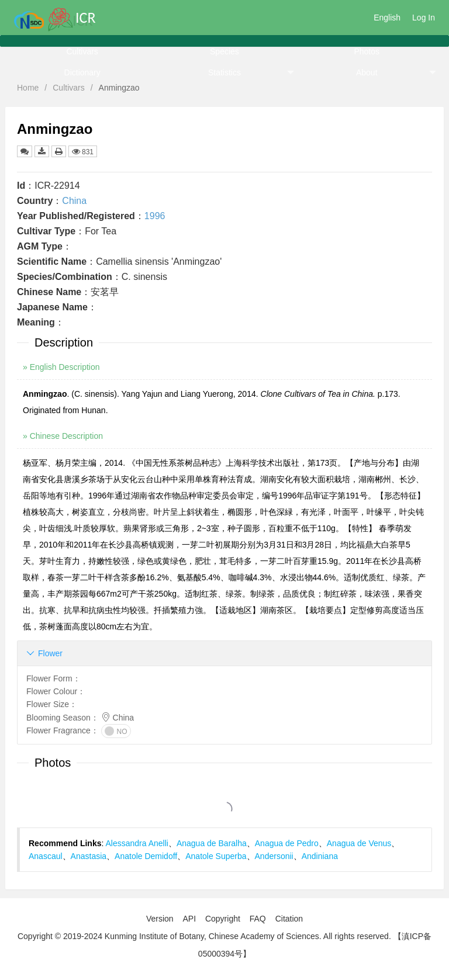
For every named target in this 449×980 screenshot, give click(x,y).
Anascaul (46, 856)
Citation (289, 919)
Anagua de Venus (359, 843)
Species (224, 51)
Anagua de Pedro (287, 843)
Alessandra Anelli (137, 843)
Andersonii (274, 856)
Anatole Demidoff (146, 856)
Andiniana (320, 856)
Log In (424, 18)
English (387, 18)
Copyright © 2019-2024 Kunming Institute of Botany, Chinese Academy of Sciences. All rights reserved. (204, 936)
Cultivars (82, 51)
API (189, 919)
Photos (367, 51)
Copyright (223, 919)
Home (28, 88)
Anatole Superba (216, 856)
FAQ (258, 919)
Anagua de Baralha (212, 843)
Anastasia (89, 856)
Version (160, 919)
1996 (155, 216)
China (74, 201)
